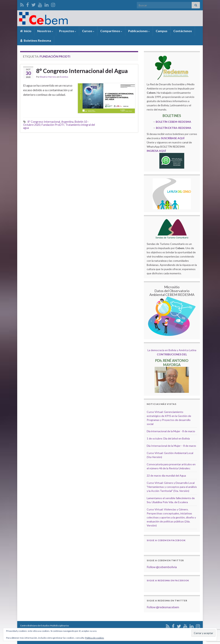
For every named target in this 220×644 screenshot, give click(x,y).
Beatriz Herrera (48, 77)
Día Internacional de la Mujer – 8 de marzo (171, 446)
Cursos (88, 31)
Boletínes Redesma (36, 40)
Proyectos (68, 31)
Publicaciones (139, 31)
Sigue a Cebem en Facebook (166, 540)
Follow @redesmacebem (163, 607)
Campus (162, 31)
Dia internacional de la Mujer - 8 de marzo (171, 431)
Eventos (64, 77)
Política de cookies (95, 638)
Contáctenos (183, 31)
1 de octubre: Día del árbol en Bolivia (168, 438)
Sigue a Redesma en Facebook (168, 580)
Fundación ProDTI (53, 125)
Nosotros (45, 31)
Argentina (67, 122)
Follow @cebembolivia (162, 567)
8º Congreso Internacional (44, 122)
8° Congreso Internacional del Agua (82, 71)
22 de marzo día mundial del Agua (166, 475)
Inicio (26, 31)
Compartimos (111, 31)
